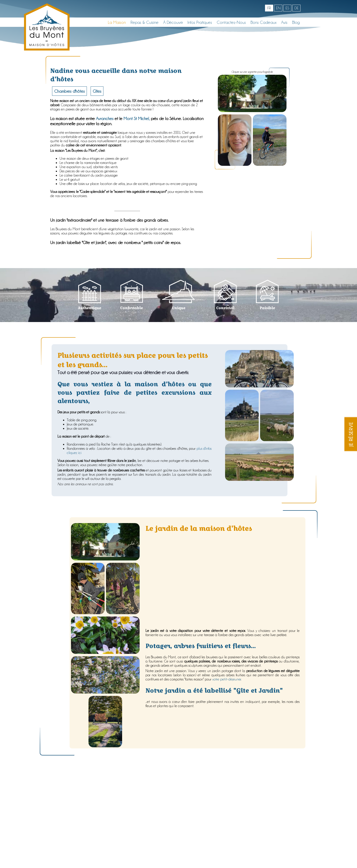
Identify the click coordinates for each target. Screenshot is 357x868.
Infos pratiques (200, 22)
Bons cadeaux (263, 22)
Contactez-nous (231, 22)
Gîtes (97, 91)
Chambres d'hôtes (69, 91)
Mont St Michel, (137, 118)
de (297, 8)
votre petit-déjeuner (227, 679)
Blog (296, 22)
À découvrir (173, 22)
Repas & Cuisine (145, 22)
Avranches (105, 118)
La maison (117, 22)
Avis (284, 22)
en (278, 8)
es (287, 8)
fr (269, 8)
